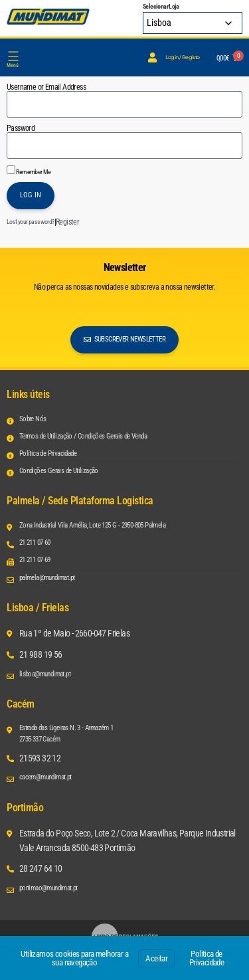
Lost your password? (31, 222)
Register (67, 222)
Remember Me (29, 170)
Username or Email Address (46, 87)
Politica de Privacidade (207, 958)
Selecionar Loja (161, 7)
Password (21, 128)
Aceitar (156, 958)
